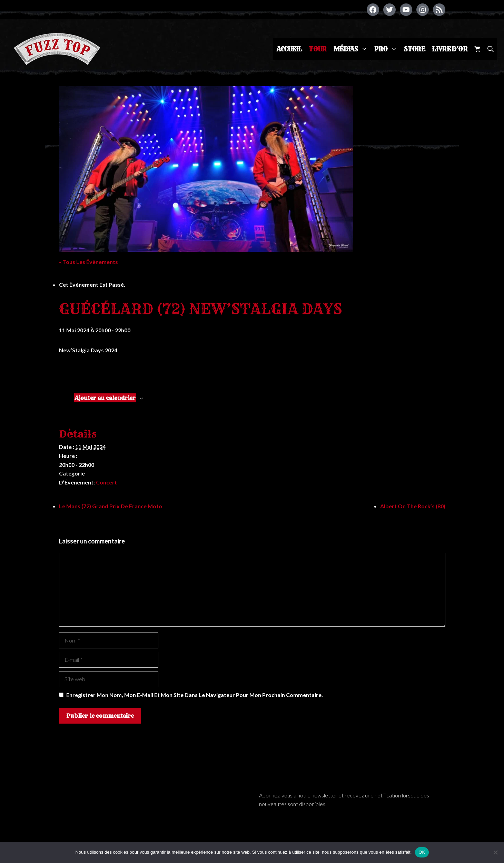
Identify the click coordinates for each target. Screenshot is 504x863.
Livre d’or (450, 49)
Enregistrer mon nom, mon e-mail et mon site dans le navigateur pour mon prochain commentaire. (195, 695)
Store (414, 49)
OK (422, 852)
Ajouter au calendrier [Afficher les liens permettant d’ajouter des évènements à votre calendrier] (105, 398)
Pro (387, 49)
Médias (352, 49)
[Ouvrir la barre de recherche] (491, 49)
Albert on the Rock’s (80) (413, 506)
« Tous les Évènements (88, 262)
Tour (318, 49)
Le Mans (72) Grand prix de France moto (111, 506)
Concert (106, 482)
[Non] (495, 852)
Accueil (289, 49)
